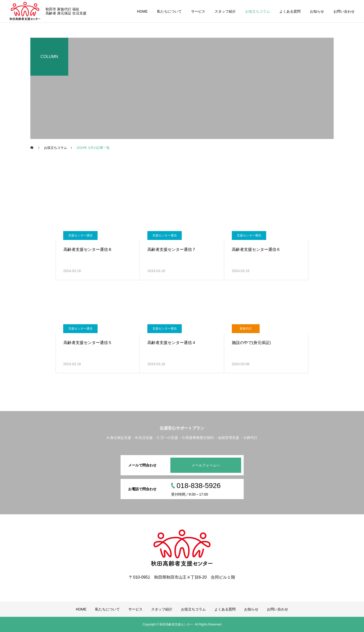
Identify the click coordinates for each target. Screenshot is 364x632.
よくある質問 (290, 11)
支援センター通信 (80, 235)
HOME (142, 11)
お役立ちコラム (258, 11)
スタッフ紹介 (225, 11)
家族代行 (246, 329)
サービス (198, 11)
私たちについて (169, 11)
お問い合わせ (344, 11)
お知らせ (317, 11)
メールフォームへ (206, 465)
